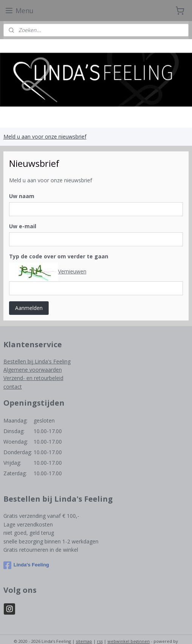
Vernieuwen (72, 271)
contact (13, 387)
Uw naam (22, 196)
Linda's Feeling (26, 565)
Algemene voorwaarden (33, 370)
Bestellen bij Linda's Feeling (37, 361)
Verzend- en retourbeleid (33, 378)
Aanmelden (29, 308)
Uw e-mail (23, 226)
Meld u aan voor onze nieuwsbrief (45, 137)
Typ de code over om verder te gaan (59, 256)
